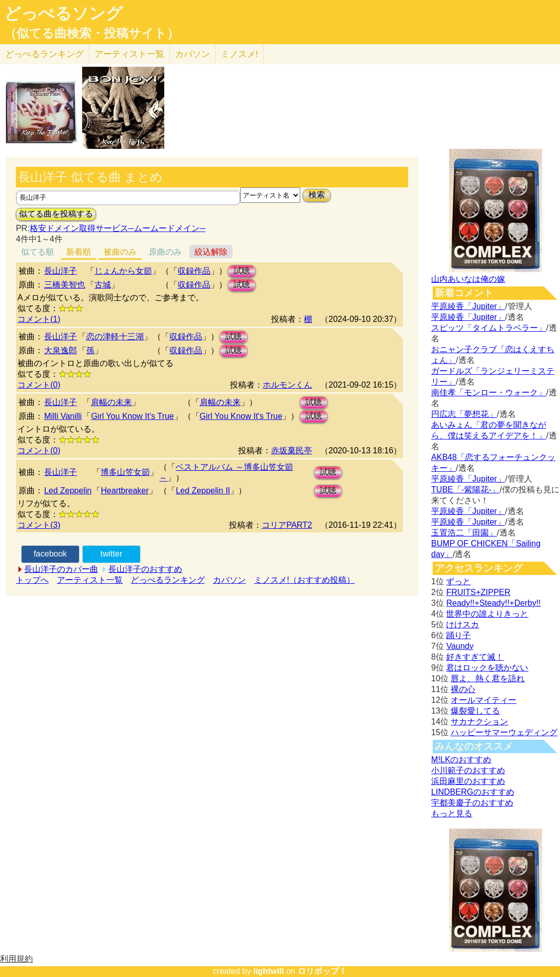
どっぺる (44, 54)
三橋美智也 (65, 285)
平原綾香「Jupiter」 (468, 306)
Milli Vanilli (63, 416)
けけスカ (462, 625)
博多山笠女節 (125, 472)
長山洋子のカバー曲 (61, 569)
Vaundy (460, 646)
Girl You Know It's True (132, 416)
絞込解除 (211, 252)
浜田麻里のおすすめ (468, 781)
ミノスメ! (239, 54)
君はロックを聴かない (487, 668)
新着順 (79, 252)
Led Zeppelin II (203, 491)
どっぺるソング (63, 13)
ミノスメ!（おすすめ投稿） (304, 580)
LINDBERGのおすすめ (473, 792)
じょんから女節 (123, 271)
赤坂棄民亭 (292, 451)
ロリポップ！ (322, 971)
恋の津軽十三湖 (115, 337)
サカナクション (479, 722)
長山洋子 (61, 271)
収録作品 (194, 271)
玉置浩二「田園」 (464, 533)
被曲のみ (120, 252)
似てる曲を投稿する (56, 214)
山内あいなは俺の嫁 (468, 279)
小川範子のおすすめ (468, 770)
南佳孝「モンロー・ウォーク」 (489, 392)
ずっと (458, 581)
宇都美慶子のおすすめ (472, 803)
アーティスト (129, 54)
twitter (112, 554)
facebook (50, 554)
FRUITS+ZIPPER (478, 592)
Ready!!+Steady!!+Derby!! (493, 603)
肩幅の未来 (111, 402)
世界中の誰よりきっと (487, 614)
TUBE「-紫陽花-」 (465, 490)
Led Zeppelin (68, 491)
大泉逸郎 (61, 350)
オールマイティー (484, 700)
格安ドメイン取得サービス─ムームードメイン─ (118, 228)
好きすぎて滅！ (475, 657)
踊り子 (458, 635)
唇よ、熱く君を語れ (488, 678)
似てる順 (37, 252)
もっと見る (452, 813)
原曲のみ (165, 252)
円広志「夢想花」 (464, 414)
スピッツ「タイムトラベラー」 (489, 328)
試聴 (242, 271)
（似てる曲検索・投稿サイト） (92, 33)
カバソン (192, 54)
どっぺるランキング (168, 580)
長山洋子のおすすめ (145, 569)
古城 (103, 285)
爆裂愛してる (475, 711)
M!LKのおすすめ (461, 760)
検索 (317, 195)
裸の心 (463, 689)
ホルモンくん (287, 385)
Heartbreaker (124, 491)
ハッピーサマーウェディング (504, 732)
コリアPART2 (287, 525)
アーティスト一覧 (90, 580)
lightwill (268, 971)
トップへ (32, 580)
